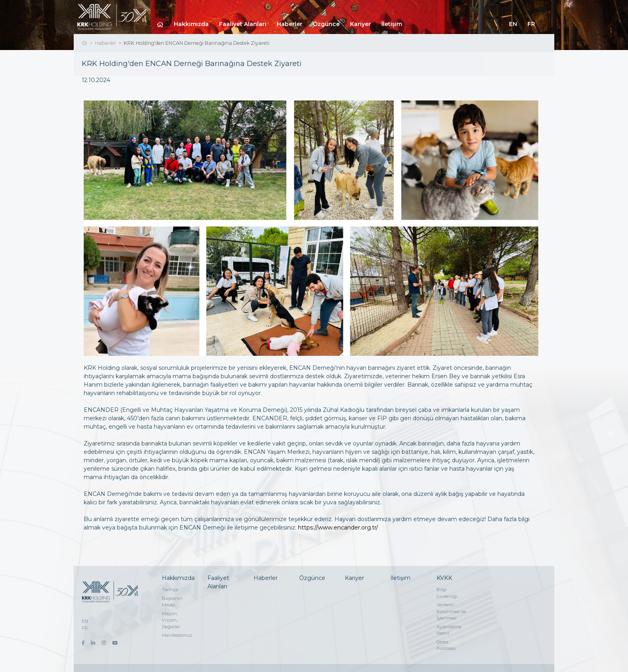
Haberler (290, 24)
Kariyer (360, 24)
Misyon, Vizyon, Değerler (171, 620)
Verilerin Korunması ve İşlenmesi (451, 611)
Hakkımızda (191, 24)
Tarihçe (170, 590)
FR (531, 24)
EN (513, 24)
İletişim (392, 24)
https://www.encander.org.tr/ (338, 528)
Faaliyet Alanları (243, 24)
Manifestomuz (177, 635)
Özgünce (326, 24)
